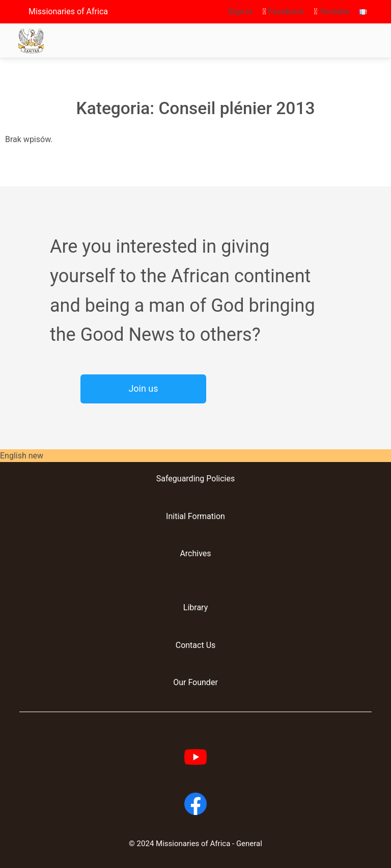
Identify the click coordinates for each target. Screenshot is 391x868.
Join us (143, 388)
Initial (176, 516)
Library (195, 607)
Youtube (331, 11)
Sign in (240, 11)
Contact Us (196, 645)
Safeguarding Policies (195, 479)
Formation (205, 516)
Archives (195, 553)
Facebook (283, 11)
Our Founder (195, 682)
